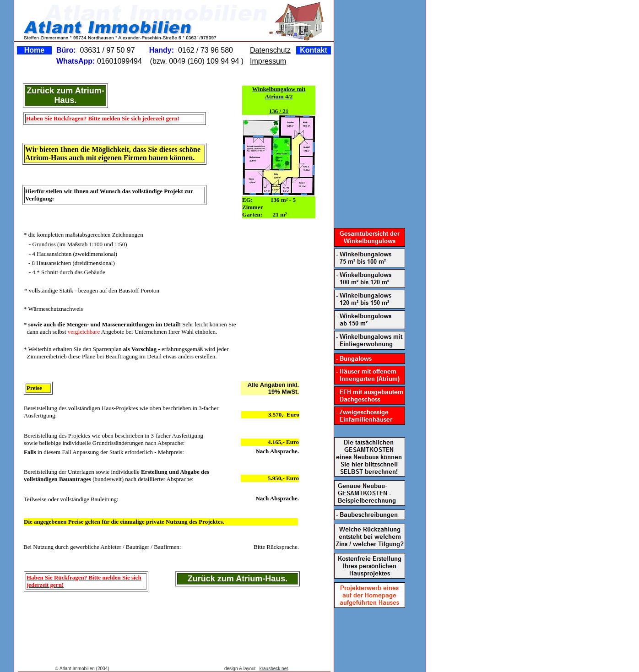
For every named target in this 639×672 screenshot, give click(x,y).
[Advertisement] (170, 623)
